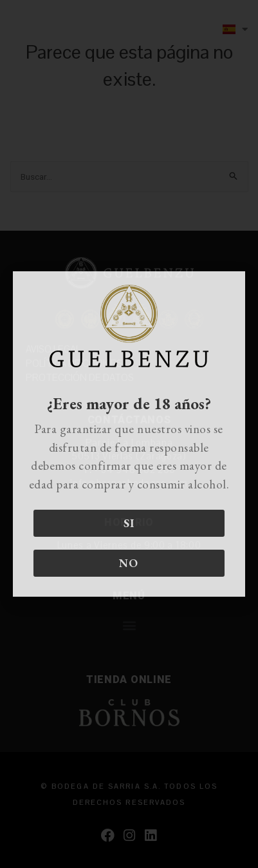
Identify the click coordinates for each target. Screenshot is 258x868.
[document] (129, 434)
